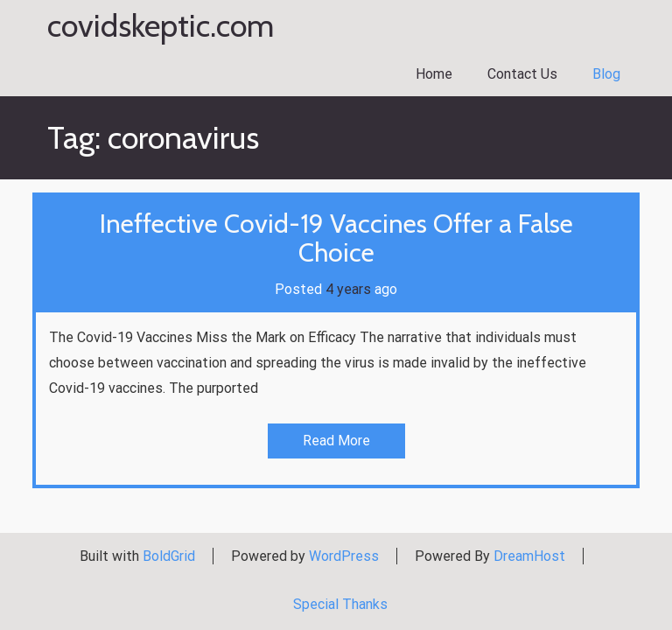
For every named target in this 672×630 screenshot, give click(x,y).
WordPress (344, 556)
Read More (336, 441)
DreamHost (529, 556)
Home (434, 74)
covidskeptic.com (161, 26)
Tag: (153, 137)
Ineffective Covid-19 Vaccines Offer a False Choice (336, 238)
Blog (606, 74)
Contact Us (522, 74)
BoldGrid (169, 556)
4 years (348, 289)
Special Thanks (340, 604)
